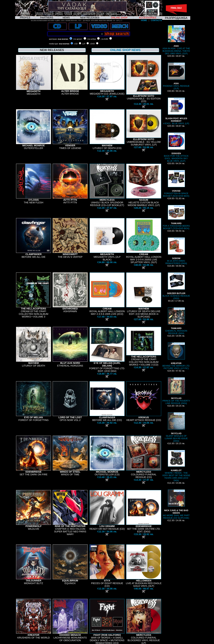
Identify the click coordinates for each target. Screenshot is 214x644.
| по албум (92, 39)
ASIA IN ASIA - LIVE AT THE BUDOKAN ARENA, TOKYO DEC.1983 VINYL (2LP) (176, 40)
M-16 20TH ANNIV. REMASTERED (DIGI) (176, 251)
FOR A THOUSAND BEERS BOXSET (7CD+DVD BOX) (176, 217)
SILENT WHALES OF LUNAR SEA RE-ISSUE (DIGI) (176, 427)
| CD (76, 44)
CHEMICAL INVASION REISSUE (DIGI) (176, 321)
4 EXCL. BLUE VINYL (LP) (176, 111)
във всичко (63, 39)
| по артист (78, 39)
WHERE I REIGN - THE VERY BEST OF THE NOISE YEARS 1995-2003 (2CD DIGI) (176, 466)
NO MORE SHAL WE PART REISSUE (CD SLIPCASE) (176, 504)
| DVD (92, 44)
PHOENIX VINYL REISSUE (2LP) (176, 76)
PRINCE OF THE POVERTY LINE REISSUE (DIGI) (176, 391)
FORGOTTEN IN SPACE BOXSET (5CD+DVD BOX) (176, 184)
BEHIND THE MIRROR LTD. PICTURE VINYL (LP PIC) (176, 356)
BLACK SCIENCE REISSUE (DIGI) (176, 286)
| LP (84, 44)
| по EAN (104, 39)
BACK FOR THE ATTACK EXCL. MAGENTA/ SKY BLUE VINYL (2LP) (176, 147)
